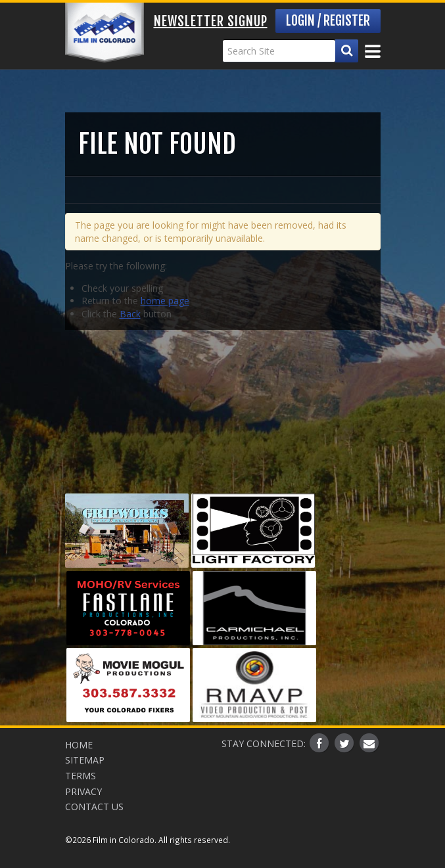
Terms (81, 776)
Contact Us (94, 807)
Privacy (83, 791)
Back (130, 314)
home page (165, 301)
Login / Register (328, 21)
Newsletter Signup (211, 21)
